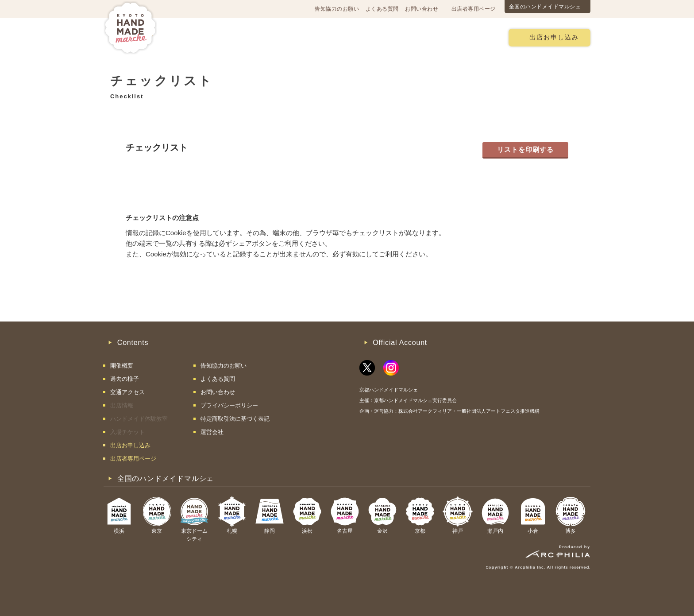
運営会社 (212, 432)
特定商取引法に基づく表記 (235, 419)
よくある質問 (382, 9)
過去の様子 (295, 37)
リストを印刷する (525, 149)
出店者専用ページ (474, 9)
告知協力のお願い (337, 9)
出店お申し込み (554, 37)
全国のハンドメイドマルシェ (545, 7)
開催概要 (194, 37)
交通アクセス (243, 37)
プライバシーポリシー (229, 405)
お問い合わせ (422, 9)
